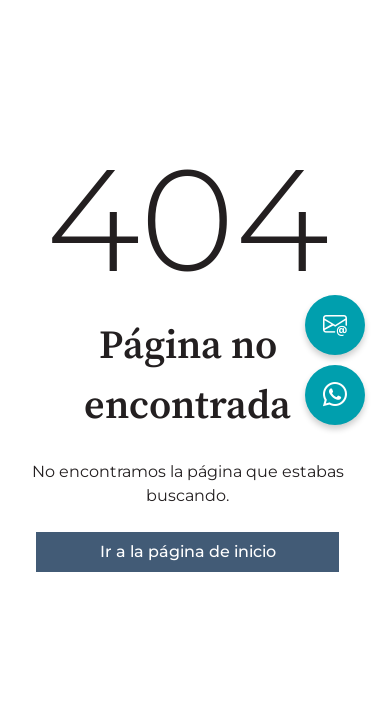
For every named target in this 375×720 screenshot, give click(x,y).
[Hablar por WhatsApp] (335, 395)
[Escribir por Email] (335, 325)
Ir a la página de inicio (188, 551)
